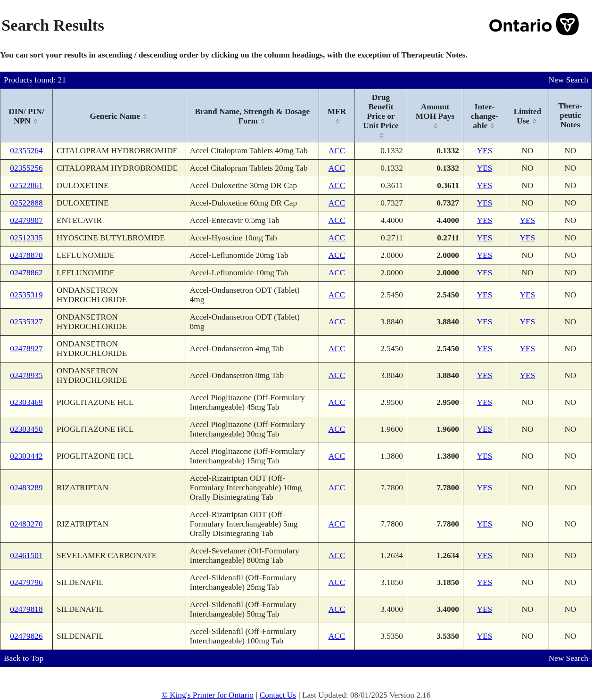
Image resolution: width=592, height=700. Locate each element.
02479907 (26, 220)
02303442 (26, 456)
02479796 (26, 582)
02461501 (26, 556)
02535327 (26, 322)
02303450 (26, 429)
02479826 (26, 636)
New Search (568, 80)
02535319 (26, 295)
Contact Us (278, 695)
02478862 (26, 273)
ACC (337, 151)
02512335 (26, 238)
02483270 (26, 524)
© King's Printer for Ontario (207, 695)
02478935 (26, 375)
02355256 (26, 168)
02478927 (26, 349)
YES (485, 151)
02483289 (26, 488)
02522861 (26, 185)
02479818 (26, 609)
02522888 (26, 203)
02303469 (26, 402)
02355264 (26, 151)
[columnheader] (27, 116)
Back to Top (24, 658)
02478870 (26, 255)
